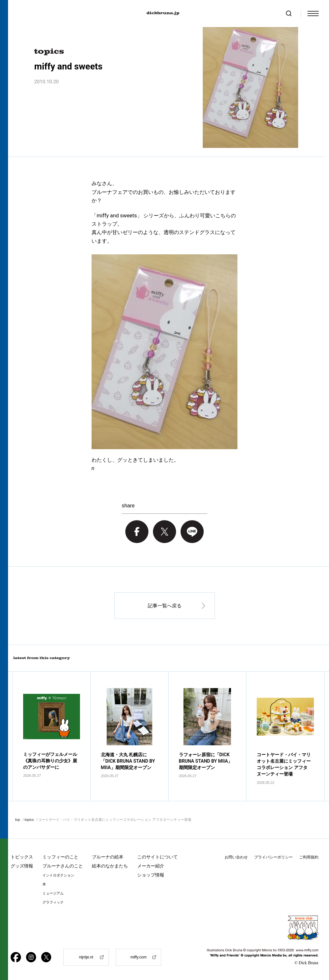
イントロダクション (58, 875)
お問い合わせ (236, 857)
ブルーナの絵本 (108, 857)
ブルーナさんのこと (63, 866)
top (18, 820)
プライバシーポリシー (273, 857)
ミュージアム (53, 893)
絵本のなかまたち (110, 866)
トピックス (22, 857)
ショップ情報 (151, 875)
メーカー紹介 (151, 866)
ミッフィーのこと (60, 857)
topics (29, 820)
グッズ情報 (22, 866)
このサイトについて (157, 857)
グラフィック (53, 902)
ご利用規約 (309, 857)
